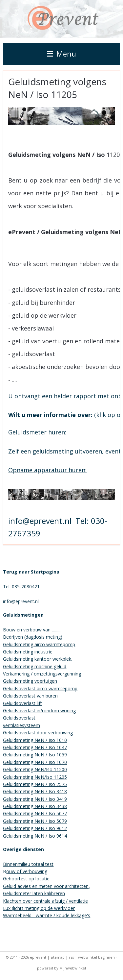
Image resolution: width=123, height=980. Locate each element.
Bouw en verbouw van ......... (32, 630)
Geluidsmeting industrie (28, 652)
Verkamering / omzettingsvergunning (42, 674)
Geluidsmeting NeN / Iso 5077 (35, 813)
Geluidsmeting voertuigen (30, 681)
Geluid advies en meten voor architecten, (46, 886)
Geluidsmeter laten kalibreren (34, 893)
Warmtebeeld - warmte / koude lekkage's (47, 915)
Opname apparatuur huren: (47, 470)
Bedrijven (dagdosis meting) (33, 637)
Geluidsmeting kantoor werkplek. (38, 659)
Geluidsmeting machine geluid (35, 666)
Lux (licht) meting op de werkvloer (39, 908)
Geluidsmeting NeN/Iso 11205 (35, 777)
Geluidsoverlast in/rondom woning (39, 710)
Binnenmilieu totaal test (28, 864)
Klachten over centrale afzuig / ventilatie (45, 901)
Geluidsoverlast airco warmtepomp (40, 688)
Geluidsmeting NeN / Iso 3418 (35, 791)
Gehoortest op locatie (26, 879)
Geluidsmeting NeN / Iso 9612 (35, 828)
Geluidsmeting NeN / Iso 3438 (35, 806)
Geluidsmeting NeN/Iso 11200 (35, 769)
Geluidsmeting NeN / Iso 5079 (35, 821)
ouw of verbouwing (27, 871)
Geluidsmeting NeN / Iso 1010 (35, 740)
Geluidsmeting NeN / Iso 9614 (35, 836)
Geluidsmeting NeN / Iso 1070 (35, 762)
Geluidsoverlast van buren (30, 696)
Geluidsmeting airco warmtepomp (39, 644)
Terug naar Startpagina (31, 572)
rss (71, 957)
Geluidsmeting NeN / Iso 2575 (35, 784)
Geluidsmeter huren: (37, 432)
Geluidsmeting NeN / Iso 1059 (35, 755)
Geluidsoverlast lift (22, 703)
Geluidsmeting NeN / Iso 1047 (35, 747)
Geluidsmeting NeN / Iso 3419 (35, 799)
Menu (62, 54)
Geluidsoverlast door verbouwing (38, 733)
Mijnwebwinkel (73, 968)
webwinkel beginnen (96, 957)
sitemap (58, 957)
